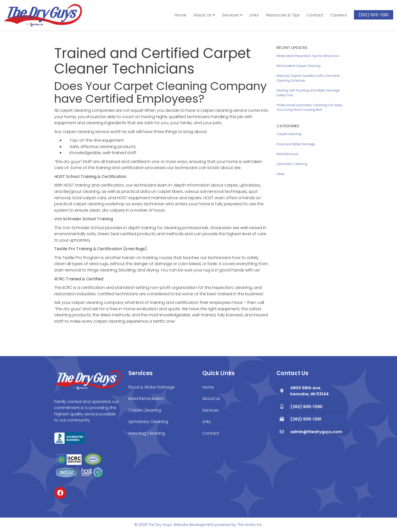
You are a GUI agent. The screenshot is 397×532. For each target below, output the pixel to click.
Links (254, 15)
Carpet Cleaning (289, 134)
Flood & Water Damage (152, 387)
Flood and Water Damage (296, 144)
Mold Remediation (146, 399)
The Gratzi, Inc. (250, 525)
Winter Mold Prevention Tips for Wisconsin (308, 56)
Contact (315, 15)
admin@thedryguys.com (316, 432)
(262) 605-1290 (374, 15)
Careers (339, 15)
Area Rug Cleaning (147, 433)
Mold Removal (287, 154)
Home (180, 15)
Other (281, 174)
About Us (204, 15)
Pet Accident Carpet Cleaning (299, 66)
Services (232, 15)
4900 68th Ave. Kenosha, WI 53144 (309, 391)
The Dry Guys (160, 525)
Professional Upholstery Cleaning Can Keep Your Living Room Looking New (309, 107)
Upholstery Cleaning (292, 164)
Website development (193, 525)
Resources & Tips (283, 15)
